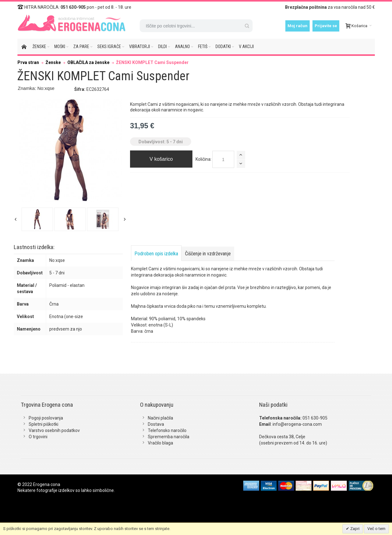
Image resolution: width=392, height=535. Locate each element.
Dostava (156, 424)
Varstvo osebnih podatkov (54, 430)
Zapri (354, 529)
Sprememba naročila (169, 437)
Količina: (203, 159)
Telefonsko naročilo (167, 430)
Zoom (70, 150)
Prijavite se (326, 26)
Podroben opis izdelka (156, 254)
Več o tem (376, 529)
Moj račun (298, 26)
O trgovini (38, 437)
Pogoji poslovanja (46, 418)
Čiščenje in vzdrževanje (208, 254)
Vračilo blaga (160, 443)
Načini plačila (160, 418)
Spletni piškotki (44, 424)
